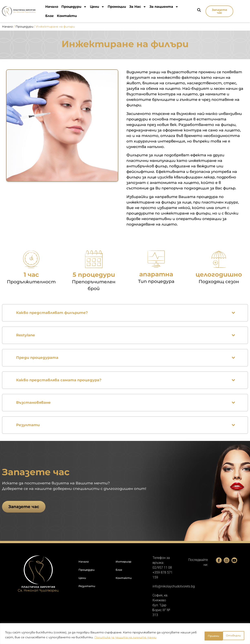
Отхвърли (205, 636)
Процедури (74, 7)
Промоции (117, 7)
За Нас (138, 7)
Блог (49, 16)
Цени (97, 7)
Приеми (233, 636)
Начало (52, 7)
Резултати (87, 586)
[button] (199, 10)
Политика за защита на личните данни (142, 638)
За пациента (164, 7)
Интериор (123, 562)
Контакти (67, 16)
